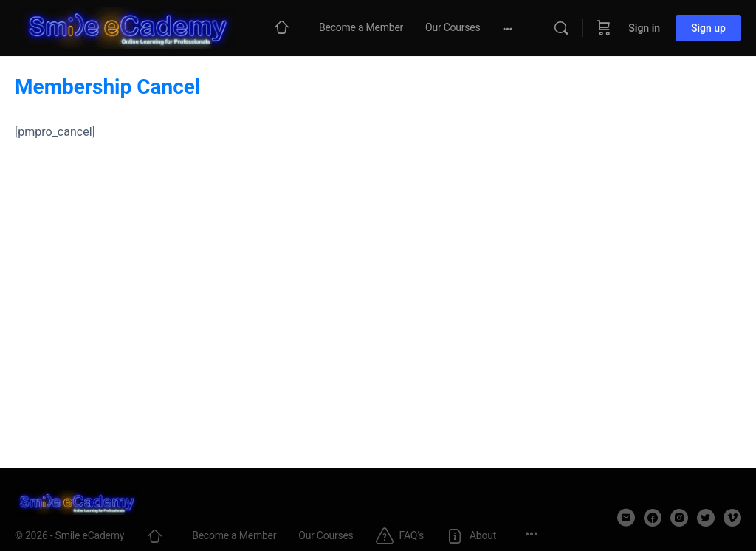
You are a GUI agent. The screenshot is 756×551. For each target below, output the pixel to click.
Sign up (708, 28)
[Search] (561, 28)
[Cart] (604, 28)
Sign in (644, 28)
